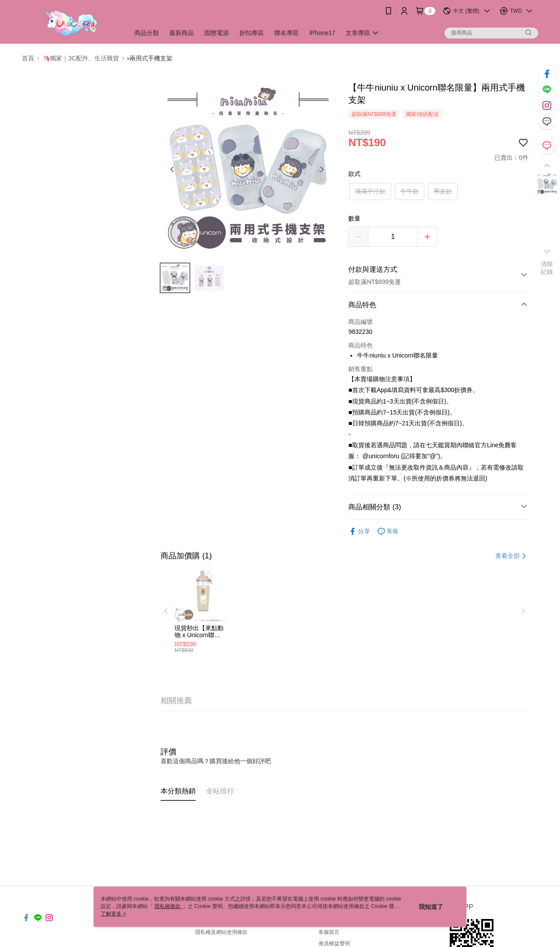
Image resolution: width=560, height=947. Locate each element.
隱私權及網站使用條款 (221, 932)
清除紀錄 (547, 268)
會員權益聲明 (334, 943)
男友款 (443, 191)
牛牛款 (409, 191)
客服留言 (329, 932)
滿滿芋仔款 (370, 191)
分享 (359, 531)
